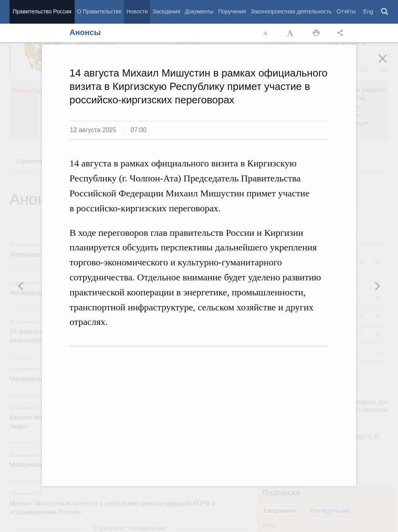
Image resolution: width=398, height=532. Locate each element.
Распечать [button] (316, 33)
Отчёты (346, 11)
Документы (199, 11)
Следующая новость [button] (21, 286)
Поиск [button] (385, 12)
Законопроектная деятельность (291, 11)
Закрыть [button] (388, 64)
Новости (137, 11)
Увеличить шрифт (291, 33)
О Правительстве (99, 11)
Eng (368, 11)
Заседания (166, 11)
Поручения (232, 11)
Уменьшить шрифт (266, 33)
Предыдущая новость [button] (377, 286)
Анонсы (85, 32)
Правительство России (42, 11)
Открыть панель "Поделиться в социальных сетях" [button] (342, 33)
